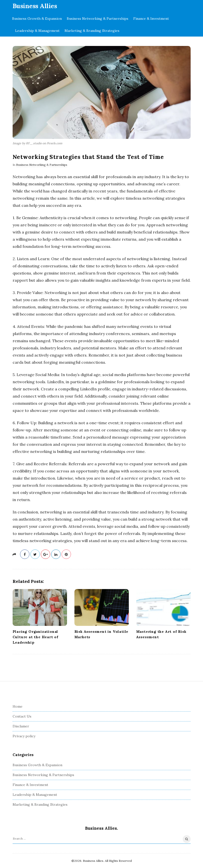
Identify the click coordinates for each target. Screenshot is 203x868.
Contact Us (22, 716)
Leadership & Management (37, 31)
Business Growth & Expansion (37, 19)
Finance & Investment (151, 19)
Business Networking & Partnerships (98, 19)
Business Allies (35, 6)
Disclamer (21, 726)
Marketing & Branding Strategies (92, 31)
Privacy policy (24, 736)
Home (18, 706)
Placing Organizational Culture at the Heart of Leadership (35, 637)
